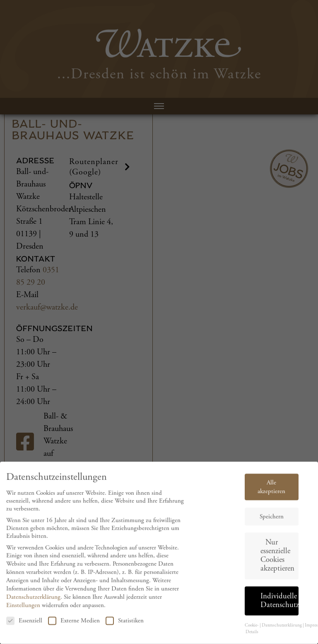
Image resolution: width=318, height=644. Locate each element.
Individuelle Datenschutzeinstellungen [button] (279, 606)
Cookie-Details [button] (252, 634)
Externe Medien (74, 626)
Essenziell (24, 626)
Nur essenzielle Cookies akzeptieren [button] (277, 561)
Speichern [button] (272, 522)
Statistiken (125, 626)
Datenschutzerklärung (33, 602)
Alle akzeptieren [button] (271, 492)
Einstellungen (23, 610)
